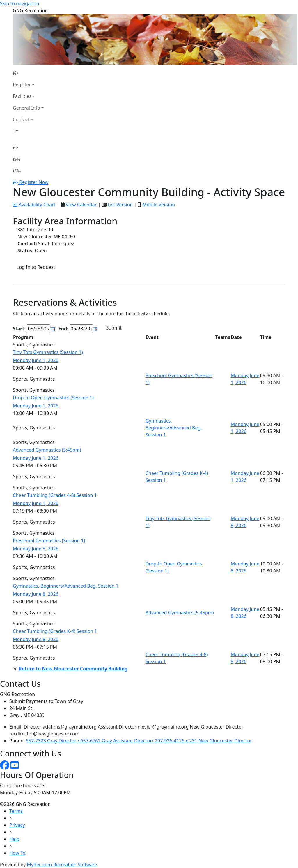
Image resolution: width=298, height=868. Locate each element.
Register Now (34, 182)
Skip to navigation (19, 3)
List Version (120, 205)
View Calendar (81, 205)
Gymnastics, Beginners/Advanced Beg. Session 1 (174, 428)
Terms (16, 811)
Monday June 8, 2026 (36, 549)
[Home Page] (28, 73)
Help (14, 839)
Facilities (22, 96)
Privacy (17, 825)
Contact (21, 119)
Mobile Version (159, 205)
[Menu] (17, 171)
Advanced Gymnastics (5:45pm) (47, 450)
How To (17, 853)
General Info (26, 108)
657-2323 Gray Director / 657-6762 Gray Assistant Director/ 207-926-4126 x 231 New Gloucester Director (139, 741)
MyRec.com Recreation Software (62, 865)
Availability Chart (34, 205)
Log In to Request (36, 267)
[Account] (28, 131)
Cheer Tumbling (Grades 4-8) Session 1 (55, 495)
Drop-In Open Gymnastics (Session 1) (53, 398)
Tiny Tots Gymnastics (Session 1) (48, 352)
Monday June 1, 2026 (36, 360)
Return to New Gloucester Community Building (73, 669)
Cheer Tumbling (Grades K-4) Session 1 (55, 631)
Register (22, 85)
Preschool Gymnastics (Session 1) (49, 541)
